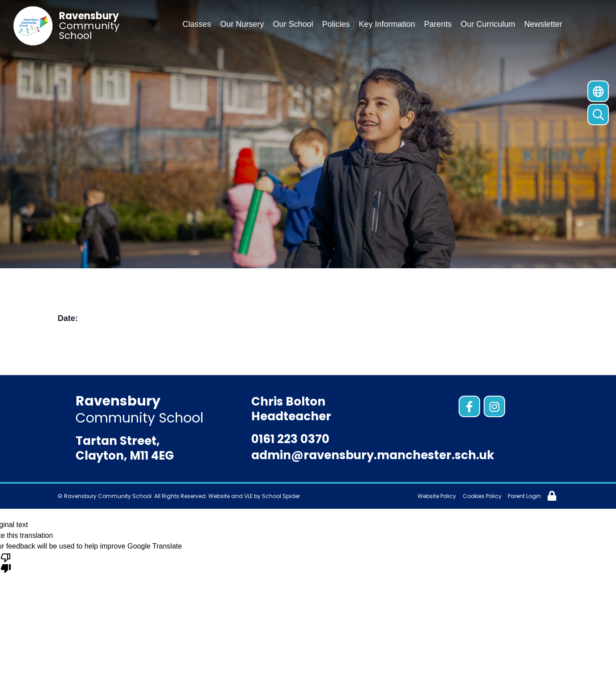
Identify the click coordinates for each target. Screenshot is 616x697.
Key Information (387, 24)
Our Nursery (242, 24)
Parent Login (524, 496)
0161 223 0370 (290, 439)
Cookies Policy (482, 496)
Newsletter (543, 24)
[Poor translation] (6, 562)
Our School (293, 24)
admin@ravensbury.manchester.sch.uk (373, 455)
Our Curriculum (488, 24)
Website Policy (437, 496)
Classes (197, 24)
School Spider (281, 496)
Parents (438, 24)
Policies (336, 24)
